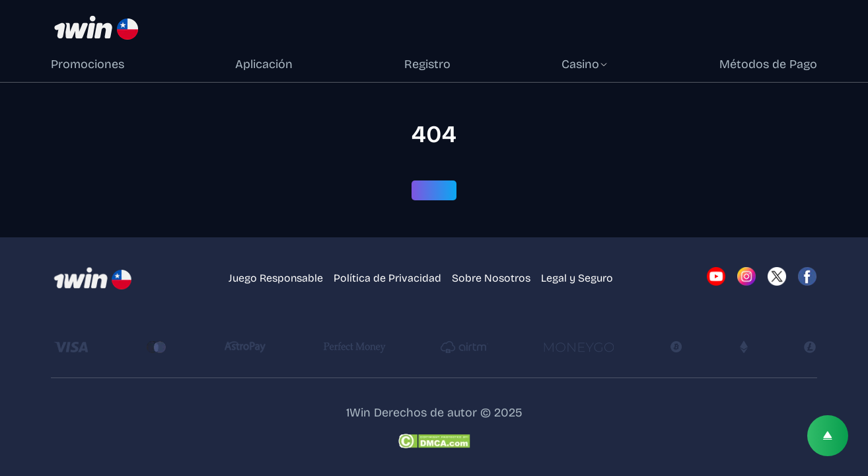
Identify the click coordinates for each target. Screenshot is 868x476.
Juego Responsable (276, 278)
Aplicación (264, 64)
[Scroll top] (828, 436)
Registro (427, 64)
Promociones (88, 64)
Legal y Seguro (577, 278)
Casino (585, 64)
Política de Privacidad (387, 278)
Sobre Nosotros (491, 278)
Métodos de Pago (768, 64)
